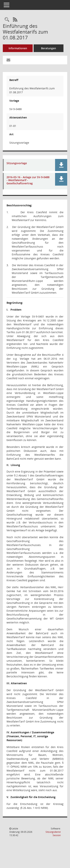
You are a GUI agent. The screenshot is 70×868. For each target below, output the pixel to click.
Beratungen (49, 48)
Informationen (18, 48)
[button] (61, 165)
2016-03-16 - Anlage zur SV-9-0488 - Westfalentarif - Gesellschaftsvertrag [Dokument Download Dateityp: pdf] (28, 180)
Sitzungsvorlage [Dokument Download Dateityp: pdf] (17, 163)
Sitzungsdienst (53, 834)
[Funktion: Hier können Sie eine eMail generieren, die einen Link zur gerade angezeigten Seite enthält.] (8, 60)
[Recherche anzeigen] (7, 20)
